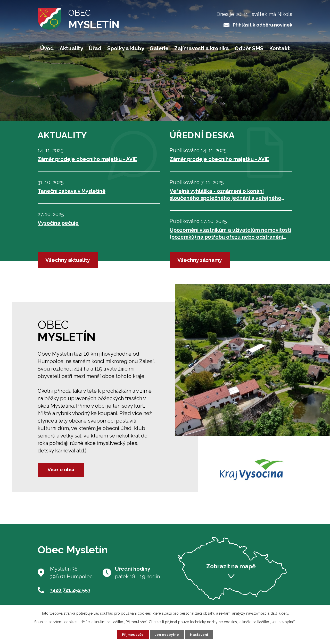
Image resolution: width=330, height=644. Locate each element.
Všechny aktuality (68, 260)
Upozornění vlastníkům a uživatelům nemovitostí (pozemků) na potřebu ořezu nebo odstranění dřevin (230, 234)
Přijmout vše (132, 634)
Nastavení (200, 634)
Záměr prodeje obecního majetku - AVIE (87, 159)
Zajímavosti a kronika (202, 48)
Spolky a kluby (126, 48)
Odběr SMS (249, 48)
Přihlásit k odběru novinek (263, 25)
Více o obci (64, 469)
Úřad (95, 48)
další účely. (280, 613)
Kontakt (279, 48)
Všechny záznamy (200, 260)
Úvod (47, 48)
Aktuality (71, 48)
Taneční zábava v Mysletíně (72, 191)
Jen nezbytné (167, 634)
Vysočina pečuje (58, 223)
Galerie (159, 48)
